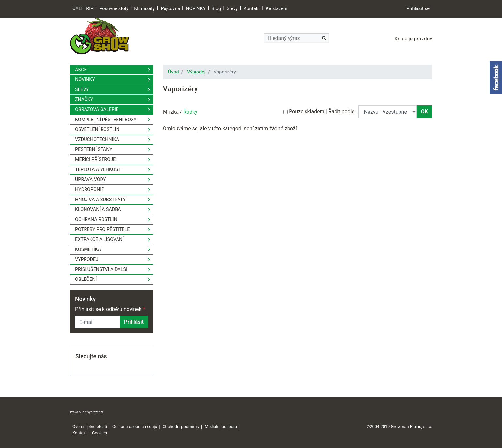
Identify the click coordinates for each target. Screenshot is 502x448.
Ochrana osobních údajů (135, 427)
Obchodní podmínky (181, 427)
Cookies (100, 433)
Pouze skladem (307, 112)
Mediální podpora (221, 427)
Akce (81, 70)
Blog (216, 9)
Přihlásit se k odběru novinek (110, 309)
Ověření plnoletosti (90, 427)
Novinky (85, 80)
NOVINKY (196, 9)
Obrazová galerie (97, 110)
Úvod (173, 72)
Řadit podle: (342, 112)
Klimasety (144, 9)
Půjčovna (170, 9)
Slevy (232, 9)
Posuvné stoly (114, 9)
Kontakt (252, 9)
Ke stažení (276, 9)
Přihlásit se (418, 9)
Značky (84, 99)
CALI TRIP (83, 9)
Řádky (190, 112)
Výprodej (196, 72)
